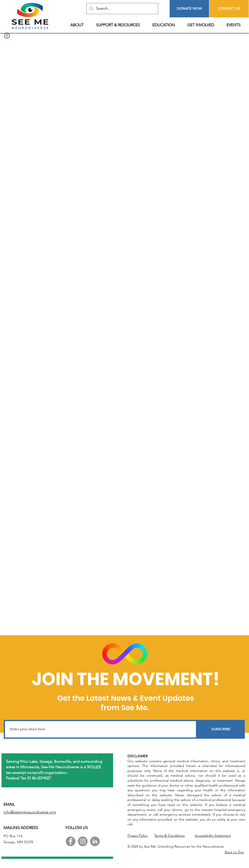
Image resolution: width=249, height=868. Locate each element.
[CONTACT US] (229, 9)
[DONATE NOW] (189, 9)
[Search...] (122, 9)
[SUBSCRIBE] (221, 729)
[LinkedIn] (95, 841)
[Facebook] (71, 841)
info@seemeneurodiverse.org (30, 812)
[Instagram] (83, 841)
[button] (79, 25)
